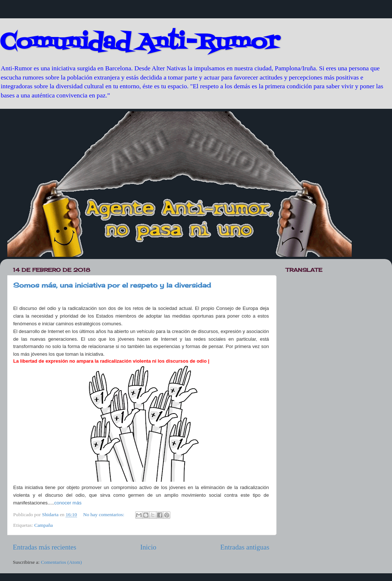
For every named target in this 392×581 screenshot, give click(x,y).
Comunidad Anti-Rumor (140, 43)
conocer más (68, 503)
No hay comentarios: (104, 515)
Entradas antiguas (245, 547)
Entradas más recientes (45, 547)
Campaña (43, 525)
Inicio (148, 547)
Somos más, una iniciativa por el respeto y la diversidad (112, 285)
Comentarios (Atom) (62, 562)
